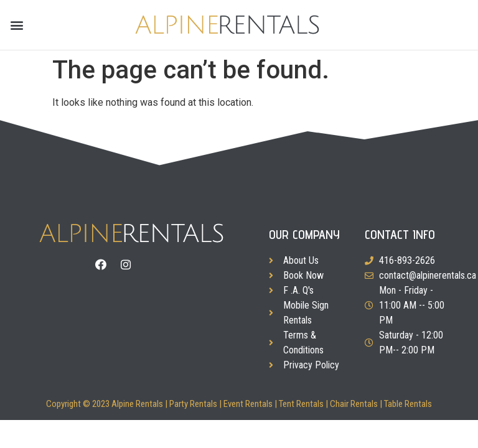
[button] (16, 25)
